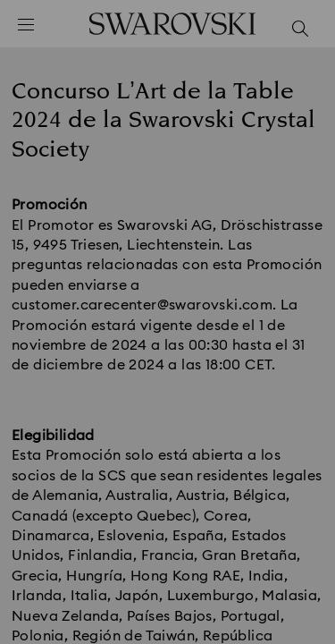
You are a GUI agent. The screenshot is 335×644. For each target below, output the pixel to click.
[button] (297, 80)
